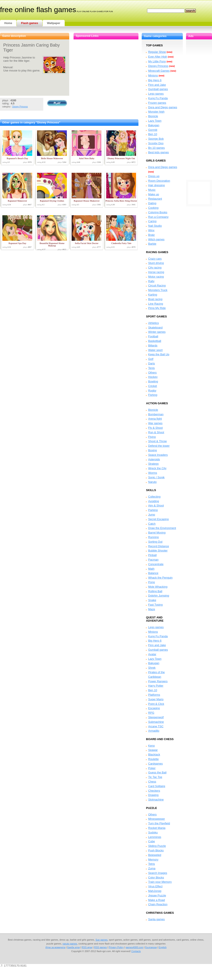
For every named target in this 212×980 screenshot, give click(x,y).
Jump (152, 515)
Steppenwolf (156, 717)
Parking (153, 510)
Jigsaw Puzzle (157, 895)
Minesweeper (157, 819)
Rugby (152, 391)
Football (153, 336)
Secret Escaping (158, 519)
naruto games (70, 944)
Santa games (157, 919)
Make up (154, 194)
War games (155, 423)
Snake (152, 600)
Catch (152, 524)
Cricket (153, 386)
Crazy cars (155, 259)
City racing (155, 268)
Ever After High (158, 57)
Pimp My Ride (157, 308)
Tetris (152, 864)
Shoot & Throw (157, 441)
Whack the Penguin (160, 578)
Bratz (151, 235)
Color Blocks (156, 877)
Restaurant (155, 199)
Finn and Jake (157, 85)
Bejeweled (155, 855)
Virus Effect (155, 886)
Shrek (152, 668)
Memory (153, 860)
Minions (153, 75)
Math (151, 569)
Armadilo (154, 731)
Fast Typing (155, 605)
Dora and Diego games (163, 107)
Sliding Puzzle (157, 846)
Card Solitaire (157, 786)
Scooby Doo (156, 143)
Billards (153, 345)
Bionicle (153, 116)
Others (152, 373)
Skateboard (155, 327)
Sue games (101, 940)
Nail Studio (155, 226)
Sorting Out (155, 542)
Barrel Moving (157, 533)
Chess (152, 782)
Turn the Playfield (159, 823)
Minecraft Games (159, 71)
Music (152, 190)
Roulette (153, 759)
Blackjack (154, 754)
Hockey (153, 377)
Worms (153, 473)
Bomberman (156, 414)
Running (153, 537)
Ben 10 (153, 134)
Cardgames (155, 764)
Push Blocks (156, 850)
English (163, 947)
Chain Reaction (158, 904)
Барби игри (74, 947)
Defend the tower (159, 446)
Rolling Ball (155, 591)
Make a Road (157, 900)
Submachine (156, 722)
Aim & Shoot (156, 505)
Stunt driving (156, 263)
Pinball (152, 555)
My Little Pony (157, 61)
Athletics (153, 323)
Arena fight (155, 419)
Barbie (152, 244)
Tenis (151, 368)
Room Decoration (159, 181)
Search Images (158, 873)
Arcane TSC (156, 726)
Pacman (153, 560)
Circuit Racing (157, 285)
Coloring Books (158, 212)
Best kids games (158, 152)
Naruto (152, 482)
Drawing (153, 795)
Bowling (153, 381)
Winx (151, 230)
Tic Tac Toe (155, 777)
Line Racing (156, 304)
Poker (152, 768)
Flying (152, 437)
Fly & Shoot (155, 428)
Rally (151, 281)
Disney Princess (20, 107)
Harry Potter (156, 686)
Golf (151, 359)
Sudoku (153, 832)
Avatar (152, 654)
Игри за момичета (55, 947)
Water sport (155, 350)
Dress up (154, 176)
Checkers (154, 791)
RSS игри (87, 947)
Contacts (136, 951)
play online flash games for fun (95, 11)
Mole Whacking (158, 587)
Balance (153, 573)
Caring (152, 221)
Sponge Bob (156, 139)
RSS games (100, 947)
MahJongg (155, 891)
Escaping (154, 708)
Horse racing (156, 272)
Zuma (152, 868)
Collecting (154, 497)
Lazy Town (155, 121)
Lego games (156, 94)
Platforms (154, 695)
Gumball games (158, 89)
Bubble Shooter (158, 551)
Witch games (156, 239)
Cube (152, 841)
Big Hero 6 (155, 80)
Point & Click (156, 704)
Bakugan (154, 125)
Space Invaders (158, 455)
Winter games (157, 332)
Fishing (153, 395)
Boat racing (155, 299)
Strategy (153, 464)
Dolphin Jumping (159, 596)
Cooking (153, 208)
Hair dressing (157, 185)
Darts (152, 363)
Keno (151, 746)
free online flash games (38, 10)
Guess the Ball (157, 772)
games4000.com (135, 947)
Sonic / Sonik (156, 477)
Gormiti (153, 130)
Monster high (156, 112)
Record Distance (159, 546)
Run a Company (158, 217)
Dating (152, 203)
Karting (153, 295)
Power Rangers (158, 681)
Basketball (155, 341)
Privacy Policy (116, 947)
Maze (152, 609)
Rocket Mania (157, 828)
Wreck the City (157, 468)
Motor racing (156, 277)
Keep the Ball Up (159, 354)
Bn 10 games (157, 148)
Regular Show (157, 52)
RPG (151, 713)
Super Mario (156, 699)
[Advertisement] (199, 104)
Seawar (153, 750)
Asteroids (154, 459)
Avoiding (154, 501)
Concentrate (156, 564)
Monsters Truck (158, 290)
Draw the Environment (162, 528)
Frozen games (157, 103)
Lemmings (155, 837)
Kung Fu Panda (158, 98)
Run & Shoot (156, 432)
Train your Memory (160, 882)
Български (151, 947)
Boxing (153, 450)
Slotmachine (156, 800)
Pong (151, 582)
